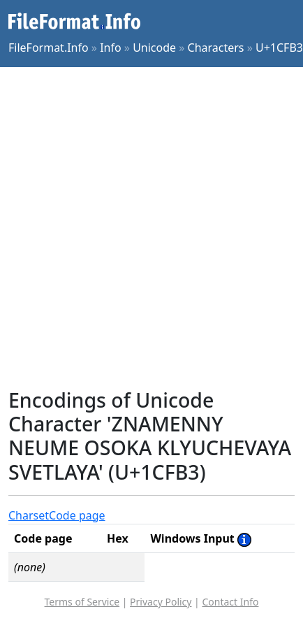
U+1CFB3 (279, 48)
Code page (77, 515)
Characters (216, 48)
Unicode (154, 48)
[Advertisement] (149, 228)
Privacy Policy (161, 602)
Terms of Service (82, 602)
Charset (29, 515)
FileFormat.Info (49, 48)
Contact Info (230, 602)
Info (111, 48)
